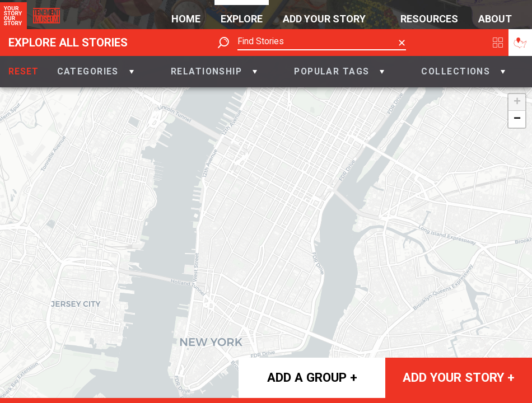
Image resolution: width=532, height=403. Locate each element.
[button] (95, 71)
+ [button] (517, 102)
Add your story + (459, 377)
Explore (242, 19)
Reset (24, 71)
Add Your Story (324, 19)
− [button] (517, 119)
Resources (429, 19)
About (495, 19)
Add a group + (312, 377)
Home (186, 19)
